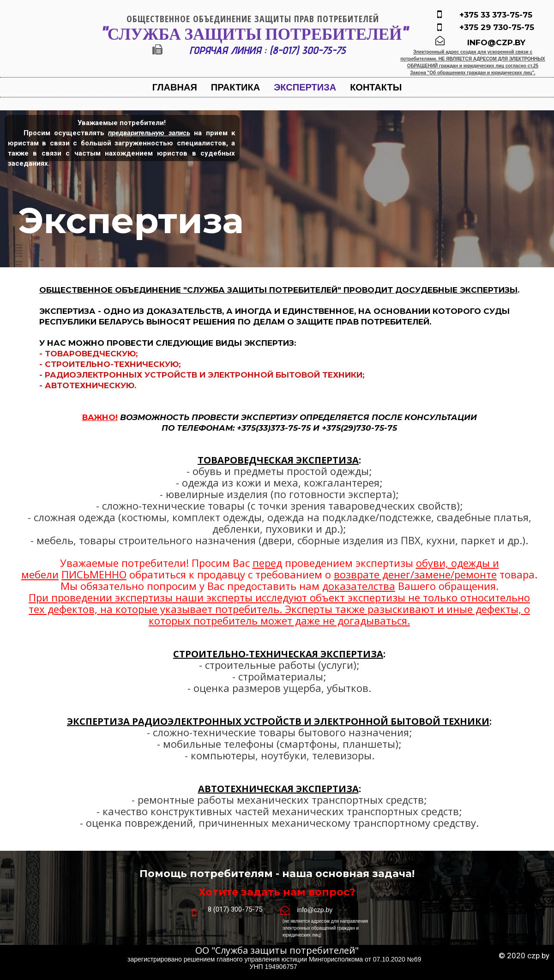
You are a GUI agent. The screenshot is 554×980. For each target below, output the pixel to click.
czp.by (538, 956)
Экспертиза (305, 87)
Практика (235, 87)
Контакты (376, 87)
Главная (175, 87)
